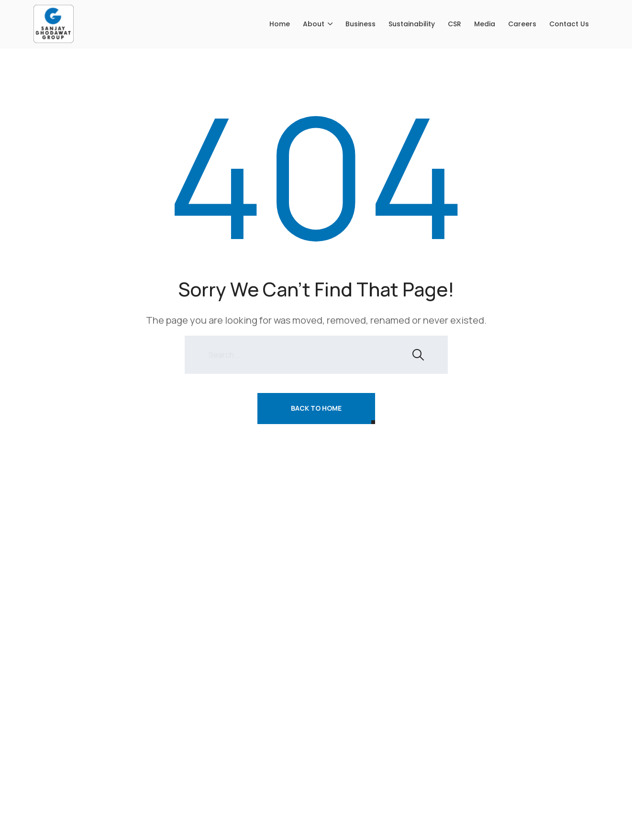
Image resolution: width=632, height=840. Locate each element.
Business (360, 24)
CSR (455, 24)
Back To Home (316, 408)
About (314, 24)
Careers (522, 24)
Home (280, 24)
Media (485, 24)
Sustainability (412, 24)
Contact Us (569, 24)
